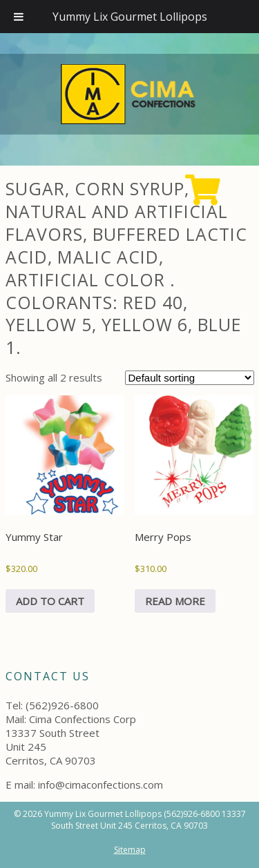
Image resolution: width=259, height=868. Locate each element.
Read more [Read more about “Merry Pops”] (175, 601)
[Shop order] (190, 378)
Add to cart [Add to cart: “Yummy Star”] (50, 601)
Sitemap (130, 850)
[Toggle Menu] (19, 17)
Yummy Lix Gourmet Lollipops (130, 17)
